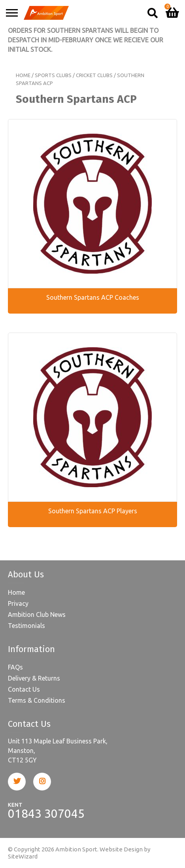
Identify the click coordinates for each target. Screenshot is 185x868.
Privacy (18, 603)
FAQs (15, 667)
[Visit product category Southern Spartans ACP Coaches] (92, 216)
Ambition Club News (37, 615)
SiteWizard (23, 856)
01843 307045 (46, 813)
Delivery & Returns (34, 678)
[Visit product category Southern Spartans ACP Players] (92, 430)
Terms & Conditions (37, 700)
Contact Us (24, 689)
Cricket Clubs (94, 75)
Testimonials (26, 626)
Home (23, 75)
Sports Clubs (53, 75)
